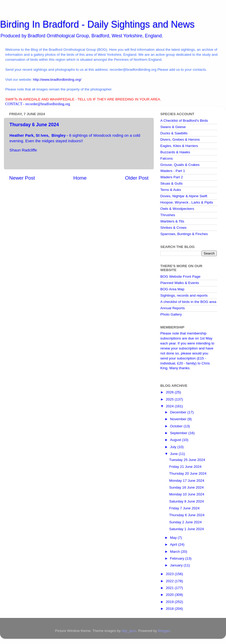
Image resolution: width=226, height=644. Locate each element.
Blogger (164, 631)
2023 (170, 574)
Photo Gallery (171, 314)
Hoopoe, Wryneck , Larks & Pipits (187, 202)
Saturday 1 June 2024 (187, 529)
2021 (170, 588)
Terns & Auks (171, 190)
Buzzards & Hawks (175, 152)
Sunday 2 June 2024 (186, 522)
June (174, 454)
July (174, 447)
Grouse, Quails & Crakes (180, 165)
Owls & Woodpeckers (177, 209)
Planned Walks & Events (180, 283)
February (178, 558)
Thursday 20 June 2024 (188, 473)
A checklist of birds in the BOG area (188, 302)
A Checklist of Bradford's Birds (184, 121)
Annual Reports (173, 308)
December (179, 412)
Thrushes (168, 215)
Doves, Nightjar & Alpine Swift (184, 196)
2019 (170, 602)
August (176, 440)
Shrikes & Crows (173, 228)
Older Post (137, 178)
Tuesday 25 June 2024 (187, 460)
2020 (170, 595)
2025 (170, 399)
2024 (170, 406)
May (174, 538)
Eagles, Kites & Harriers (179, 146)
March (175, 552)
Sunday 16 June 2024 (186, 487)
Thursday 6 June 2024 (187, 515)
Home (80, 178)
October (177, 426)
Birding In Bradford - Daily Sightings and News (97, 24)
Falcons (166, 158)
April (174, 544)
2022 (170, 581)
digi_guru (129, 631)
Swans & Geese (173, 127)
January (177, 565)
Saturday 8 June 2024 (187, 501)
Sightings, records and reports (184, 295)
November (179, 419)
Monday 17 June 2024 (187, 481)
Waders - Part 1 (173, 171)
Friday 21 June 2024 (185, 467)
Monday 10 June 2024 (187, 494)
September (179, 433)
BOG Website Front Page (180, 277)
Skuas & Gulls (171, 183)
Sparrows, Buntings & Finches (184, 234)
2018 (170, 609)
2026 (170, 392)
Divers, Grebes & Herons (180, 140)
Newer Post (22, 178)
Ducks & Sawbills (174, 133)
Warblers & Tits (172, 221)
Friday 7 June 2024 (184, 508)
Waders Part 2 (172, 177)
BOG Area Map (172, 289)
